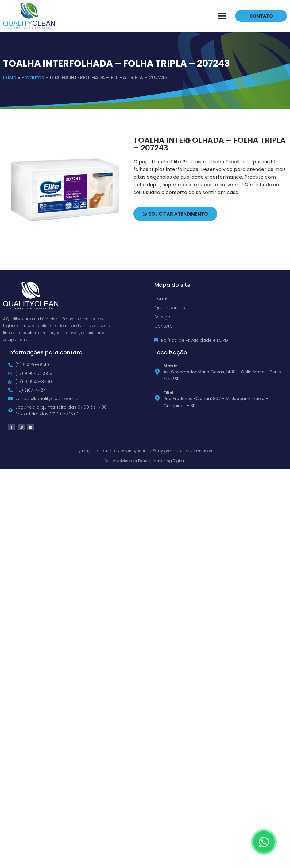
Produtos (33, 78)
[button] (222, 16)
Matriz (170, 366)
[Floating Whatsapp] (264, 842)
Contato (164, 326)
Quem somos (170, 308)
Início (10, 78)
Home (161, 298)
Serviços (164, 317)
